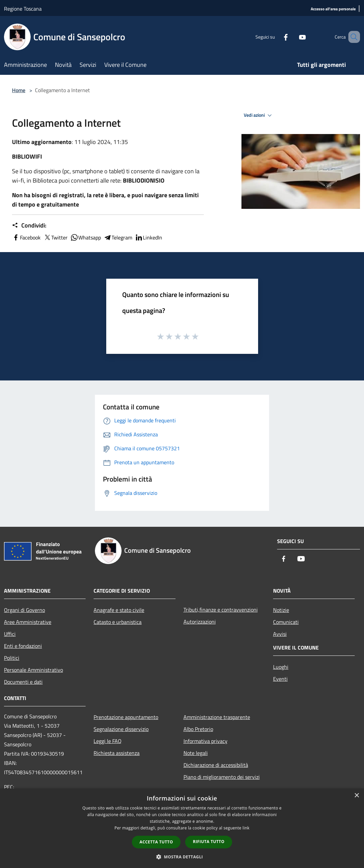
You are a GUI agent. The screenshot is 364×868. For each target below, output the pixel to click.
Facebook (26, 237)
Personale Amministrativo (33, 670)
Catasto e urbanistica (118, 622)
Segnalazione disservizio (121, 729)
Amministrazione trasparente (217, 717)
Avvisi (280, 634)
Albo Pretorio (198, 729)
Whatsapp (86, 237)
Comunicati (286, 622)
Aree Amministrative (28, 622)
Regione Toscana (23, 9)
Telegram (118, 237)
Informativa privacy (205, 741)
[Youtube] (293, 37)
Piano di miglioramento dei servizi (222, 777)
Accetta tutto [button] (156, 842)
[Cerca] (352, 37)
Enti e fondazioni (23, 646)
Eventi (280, 679)
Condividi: (29, 225)
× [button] (357, 796)
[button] (182, 857)
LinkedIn (149, 237)
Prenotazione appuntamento (126, 717)
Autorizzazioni (200, 622)
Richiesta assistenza (117, 753)
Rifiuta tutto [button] (209, 842)
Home (19, 90)
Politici (12, 658)
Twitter (55, 237)
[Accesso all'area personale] (333, 9)
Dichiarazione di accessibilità (216, 765)
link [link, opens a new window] (246, 828)
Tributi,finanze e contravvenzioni (221, 610)
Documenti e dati (23, 682)
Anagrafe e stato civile (119, 610)
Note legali (196, 753)
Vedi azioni (259, 115)
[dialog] (182, 828)
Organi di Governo (24, 610)
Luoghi (281, 667)
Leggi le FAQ (108, 741)
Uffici (10, 634)
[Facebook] (276, 37)
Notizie (281, 610)
